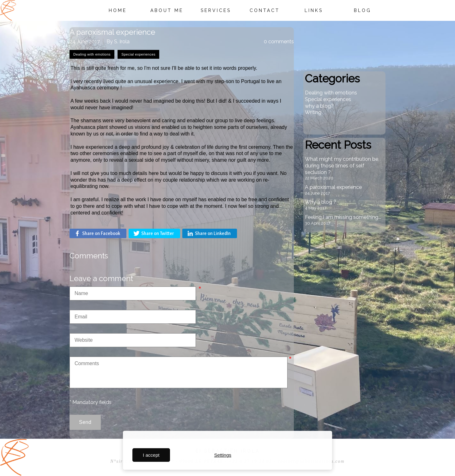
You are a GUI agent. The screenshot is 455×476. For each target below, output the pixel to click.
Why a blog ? (321, 202)
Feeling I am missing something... (343, 217)
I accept (151, 455)
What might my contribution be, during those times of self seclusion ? (342, 166)
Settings (223, 455)
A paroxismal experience (333, 187)
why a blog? (319, 106)
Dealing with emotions (331, 93)
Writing (313, 112)
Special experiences (328, 99)
